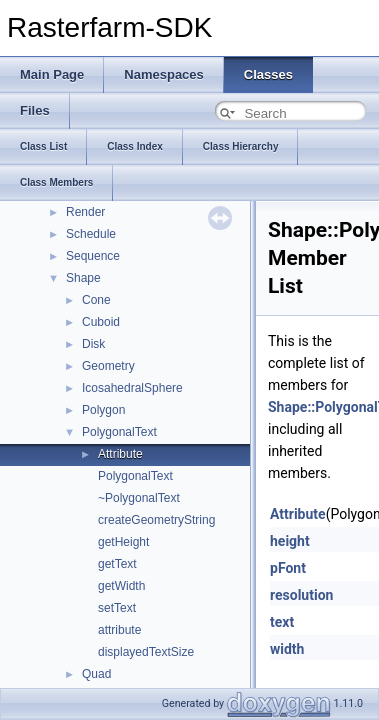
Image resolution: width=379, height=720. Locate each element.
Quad (96, 674)
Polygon (103, 410)
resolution (301, 595)
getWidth (121, 586)
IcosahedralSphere (132, 388)
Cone (96, 300)
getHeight (123, 542)
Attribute (120, 454)
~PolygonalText (139, 498)
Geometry (108, 366)
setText (117, 608)
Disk (93, 344)
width (287, 649)
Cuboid (101, 322)
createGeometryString (156, 520)
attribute (119, 630)
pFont (288, 568)
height (290, 541)
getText (117, 564)
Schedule (91, 234)
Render (85, 212)
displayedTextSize (146, 652)
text (282, 622)
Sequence (93, 256)
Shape (83, 278)
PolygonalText (119, 432)
